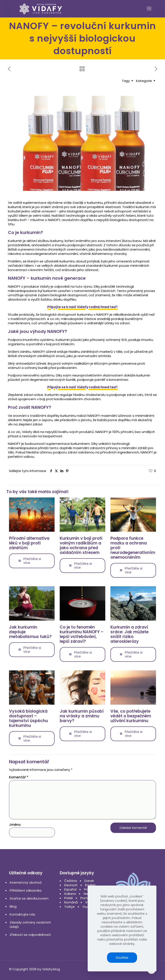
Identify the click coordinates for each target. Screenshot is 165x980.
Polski (69, 898)
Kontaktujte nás (22, 914)
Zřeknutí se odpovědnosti (30, 935)
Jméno (15, 825)
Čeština (71, 881)
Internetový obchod (26, 882)
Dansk (89, 881)
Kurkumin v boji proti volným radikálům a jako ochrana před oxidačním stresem (81, 545)
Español (70, 889)
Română (71, 902)
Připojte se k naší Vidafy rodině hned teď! (82, 307)
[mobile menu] (149, 9)
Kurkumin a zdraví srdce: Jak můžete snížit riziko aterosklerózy (129, 634)
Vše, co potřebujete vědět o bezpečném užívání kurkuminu (131, 716)
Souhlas (122, 957)
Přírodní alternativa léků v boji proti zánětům (29, 543)
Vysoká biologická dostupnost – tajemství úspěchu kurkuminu (28, 718)
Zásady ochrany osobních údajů (30, 924)
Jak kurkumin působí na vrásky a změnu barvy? (82, 716)
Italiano (70, 894)
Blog (13, 906)
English (90, 885)
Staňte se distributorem (29, 898)
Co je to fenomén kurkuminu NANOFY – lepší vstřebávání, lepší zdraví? (82, 634)
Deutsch (71, 885)
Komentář (19, 777)
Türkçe (70, 907)
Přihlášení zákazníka (26, 890)
